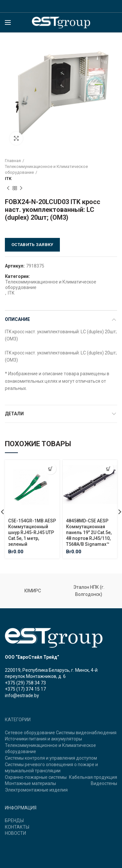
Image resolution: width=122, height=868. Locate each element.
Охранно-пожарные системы (36, 777)
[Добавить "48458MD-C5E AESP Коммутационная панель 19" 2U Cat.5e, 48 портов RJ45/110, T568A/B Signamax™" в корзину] (108, 469)
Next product (21, 188)
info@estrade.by (22, 696)
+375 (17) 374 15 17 (25, 689)
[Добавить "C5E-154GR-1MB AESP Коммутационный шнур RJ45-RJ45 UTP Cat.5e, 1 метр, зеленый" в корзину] (51, 469)
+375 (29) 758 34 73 (25, 683)
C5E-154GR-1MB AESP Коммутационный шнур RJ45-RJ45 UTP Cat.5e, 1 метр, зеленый (32, 532)
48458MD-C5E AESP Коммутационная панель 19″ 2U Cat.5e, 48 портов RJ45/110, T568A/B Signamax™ (89, 532)
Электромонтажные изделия (36, 790)
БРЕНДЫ (14, 820)
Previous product (8, 188)
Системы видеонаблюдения (86, 733)
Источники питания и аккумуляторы (43, 739)
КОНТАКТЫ (17, 827)
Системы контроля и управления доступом (51, 758)
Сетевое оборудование (30, 733)
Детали (14, 414)
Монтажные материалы (30, 783)
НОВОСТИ (15, 833)
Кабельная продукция (93, 777)
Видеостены (104, 783)
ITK (8, 179)
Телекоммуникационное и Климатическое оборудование (46, 169)
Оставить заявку (32, 245)
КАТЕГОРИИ (18, 720)
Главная (13, 161)
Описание (17, 319)
